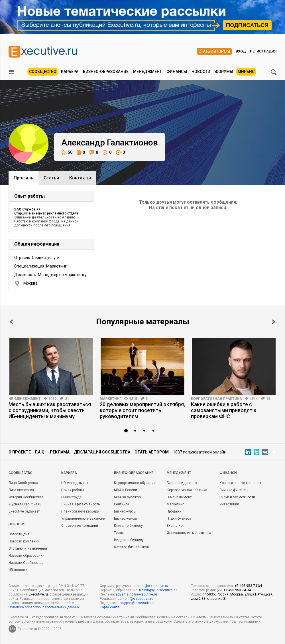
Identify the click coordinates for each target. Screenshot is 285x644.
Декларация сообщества (102, 452)
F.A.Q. (40, 452)
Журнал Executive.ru (25, 504)
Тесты (119, 533)
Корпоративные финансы (240, 483)
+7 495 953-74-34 (248, 586)
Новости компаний (24, 541)
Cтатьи (51, 178)
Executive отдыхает (24, 511)
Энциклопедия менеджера (189, 533)
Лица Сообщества (23, 483)
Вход (241, 51)
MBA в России (126, 490)
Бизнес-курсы (125, 511)
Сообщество (43, 72)
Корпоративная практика (216, 399)
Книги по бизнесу (128, 526)
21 (67, 399)
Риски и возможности (237, 497)
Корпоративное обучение (135, 483)
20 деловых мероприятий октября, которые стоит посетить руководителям (142, 410)
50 (67, 152)
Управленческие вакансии (83, 519)
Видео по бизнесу (129, 540)
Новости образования (27, 556)
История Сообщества (26, 497)
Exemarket (175, 526)
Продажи (174, 511)
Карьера (70, 72)
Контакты (80, 178)
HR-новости (18, 570)
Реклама (60, 452)
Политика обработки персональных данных (44, 607)
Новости (201, 72)
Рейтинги (121, 504)
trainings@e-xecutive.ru (158, 590)
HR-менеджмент (25, 399)
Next (274, 322)
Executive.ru (38, 594)
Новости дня (19, 534)
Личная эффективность (81, 504)
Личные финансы (234, 490)
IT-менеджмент (179, 497)
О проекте (20, 452)
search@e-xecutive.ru (151, 586)
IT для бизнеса (179, 519)
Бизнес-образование (106, 72)
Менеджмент (147, 72)
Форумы (224, 72)
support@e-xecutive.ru (138, 603)
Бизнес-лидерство (182, 483)
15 (268, 399)
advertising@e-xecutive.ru (136, 594)
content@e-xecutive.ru (135, 599)
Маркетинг (111, 399)
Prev (11, 322)
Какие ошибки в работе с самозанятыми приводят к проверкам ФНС (224, 410)
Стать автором (214, 51)
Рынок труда (71, 497)
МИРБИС (246, 72)
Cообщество (21, 473)
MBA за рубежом (128, 497)
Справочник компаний (80, 526)
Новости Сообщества (26, 563)
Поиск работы (73, 490)
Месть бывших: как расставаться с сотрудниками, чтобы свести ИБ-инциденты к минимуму (50, 410)
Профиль (24, 178)
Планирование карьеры (80, 511)
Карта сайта (110, 607)
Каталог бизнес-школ (131, 547)
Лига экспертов (21, 490)
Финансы (177, 72)
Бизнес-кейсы (125, 519)
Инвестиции (229, 504)
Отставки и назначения (28, 548)
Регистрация (263, 51)
